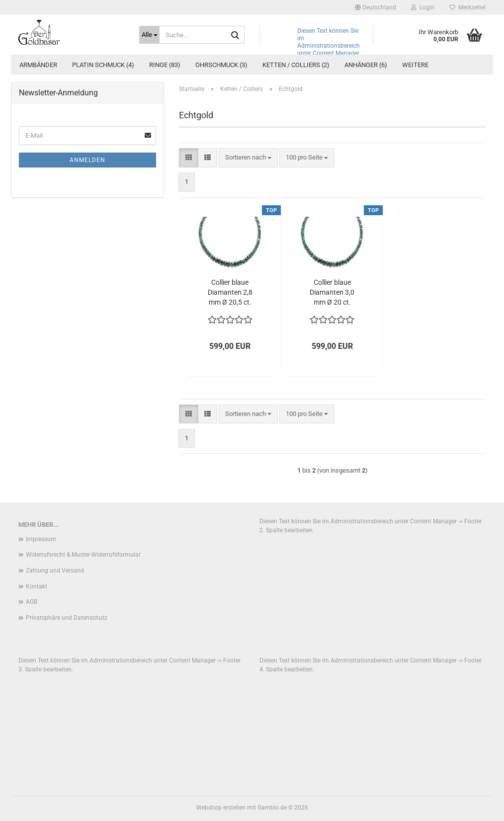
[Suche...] (149, 35)
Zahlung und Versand (55, 571)
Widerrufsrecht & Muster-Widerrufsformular (83, 555)
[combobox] (248, 158)
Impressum (41, 539)
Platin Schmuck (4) (103, 65)
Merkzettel (467, 7)
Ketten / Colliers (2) (296, 65)
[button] (376, 7)
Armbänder (38, 65)
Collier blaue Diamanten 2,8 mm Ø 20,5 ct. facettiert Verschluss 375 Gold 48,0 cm (230, 293)
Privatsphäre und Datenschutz (67, 618)
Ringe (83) (165, 65)
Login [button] (423, 7)
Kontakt (37, 586)
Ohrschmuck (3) (221, 65)
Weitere (415, 65)
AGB (32, 602)
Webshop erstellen (221, 808)
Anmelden (87, 160)
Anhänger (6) (366, 65)
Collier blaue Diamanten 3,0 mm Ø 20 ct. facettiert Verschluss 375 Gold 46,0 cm (332, 293)
